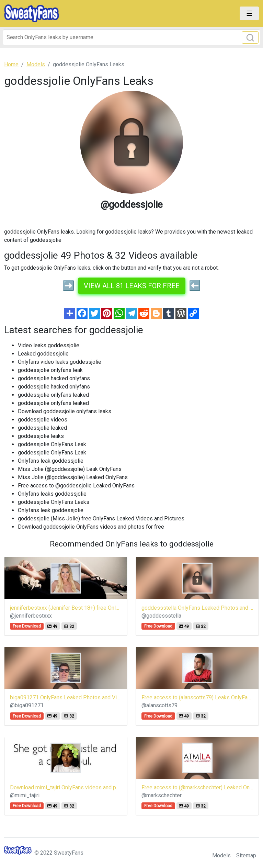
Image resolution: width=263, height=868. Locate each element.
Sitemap (246, 855)
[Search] (131, 37)
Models (221, 855)
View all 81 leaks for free (132, 286)
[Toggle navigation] (249, 13)
